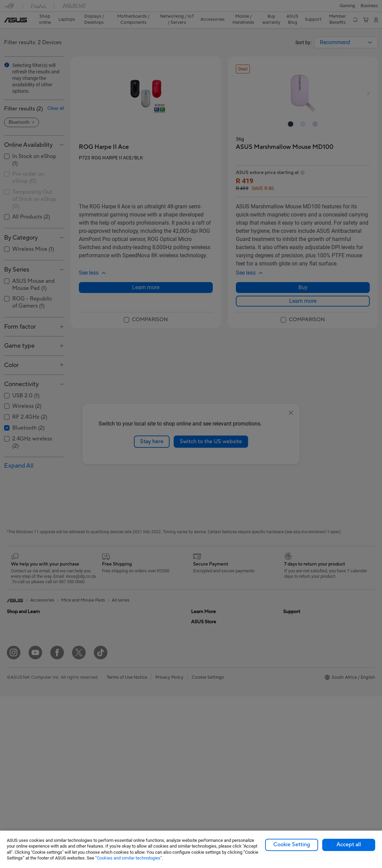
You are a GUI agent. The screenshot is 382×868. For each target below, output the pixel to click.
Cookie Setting (292, 845)
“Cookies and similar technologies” (129, 858)
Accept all (349, 845)
